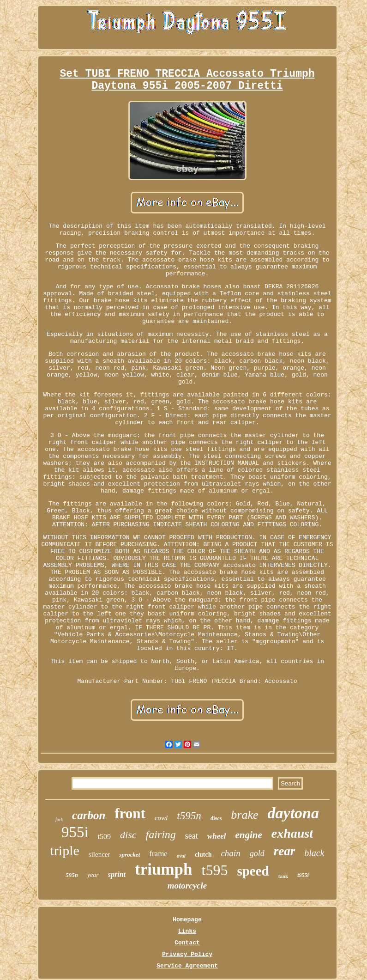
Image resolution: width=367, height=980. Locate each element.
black (314, 853)
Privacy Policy (187, 954)
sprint (117, 874)
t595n (189, 816)
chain (230, 853)
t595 (215, 870)
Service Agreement (187, 966)
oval (181, 856)
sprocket (129, 855)
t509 (104, 837)
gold (257, 853)
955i (75, 832)
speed (253, 871)
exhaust (292, 833)
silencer (99, 854)
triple (65, 850)
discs (216, 818)
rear (285, 851)
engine (248, 835)
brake (244, 815)
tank (283, 876)
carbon (89, 815)
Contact (187, 943)
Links (187, 931)
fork (59, 819)
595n (72, 875)
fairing (161, 834)
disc (128, 835)
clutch (203, 855)
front (130, 813)
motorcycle (187, 886)
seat (192, 836)
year (93, 875)
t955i (303, 875)
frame (158, 854)
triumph (163, 869)
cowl (161, 818)
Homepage (187, 920)
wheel (217, 836)
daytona (293, 813)
